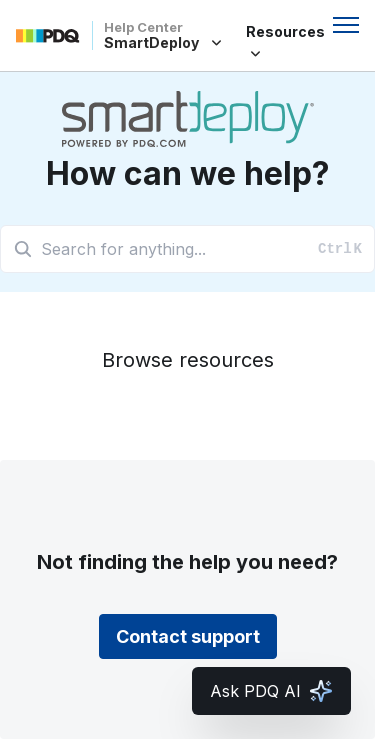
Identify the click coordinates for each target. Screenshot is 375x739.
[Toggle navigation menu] (346, 25)
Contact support (188, 636)
